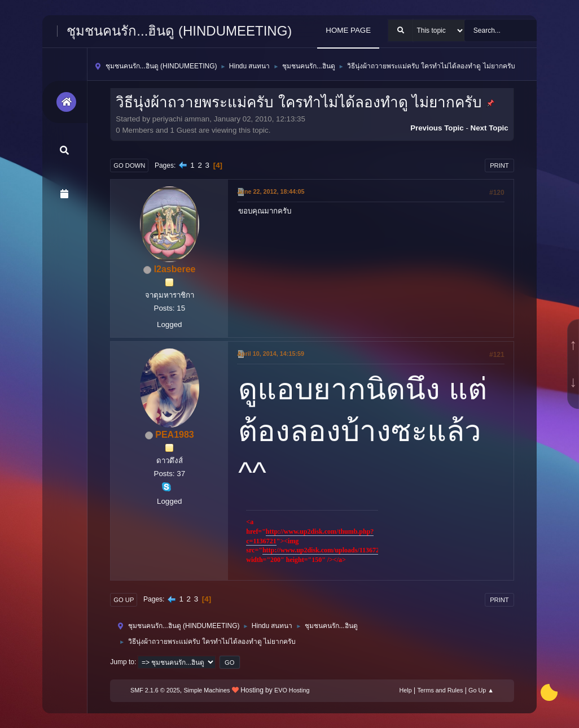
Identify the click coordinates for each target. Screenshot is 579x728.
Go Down (129, 165)
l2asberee (175, 269)
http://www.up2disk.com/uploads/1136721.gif (327, 550)
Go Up (124, 600)
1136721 (264, 541)
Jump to (122, 662)
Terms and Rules (440, 690)
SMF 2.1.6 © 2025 (155, 690)
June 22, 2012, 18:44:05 (271, 191)
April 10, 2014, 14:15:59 (271, 354)
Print (499, 165)
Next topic (490, 128)
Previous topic (437, 128)
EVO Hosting (292, 690)
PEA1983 (174, 435)
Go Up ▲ (481, 690)
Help (405, 690)
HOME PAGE (348, 30)
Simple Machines (207, 690)
